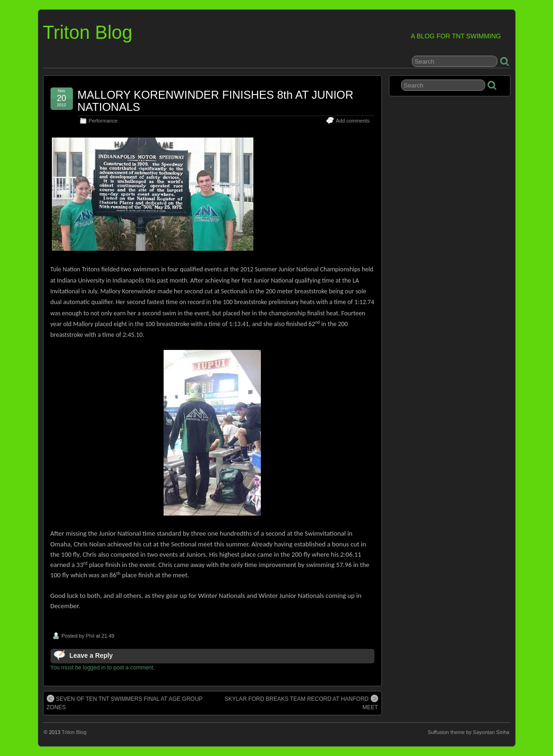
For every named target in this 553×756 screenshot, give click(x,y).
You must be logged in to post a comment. (103, 668)
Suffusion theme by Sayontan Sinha (469, 732)
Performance (103, 121)
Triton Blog (88, 32)
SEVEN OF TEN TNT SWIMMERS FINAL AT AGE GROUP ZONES (125, 703)
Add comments (352, 121)
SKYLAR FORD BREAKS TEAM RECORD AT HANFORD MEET (301, 703)
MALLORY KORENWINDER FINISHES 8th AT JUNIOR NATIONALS (215, 101)
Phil (90, 636)
